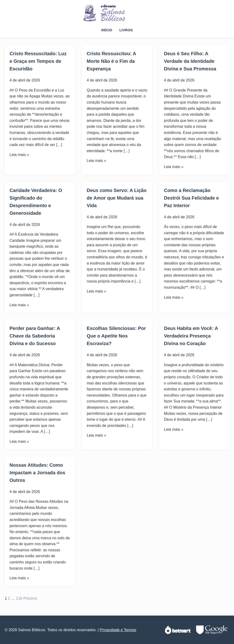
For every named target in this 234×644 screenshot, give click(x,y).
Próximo (30, 598)
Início (107, 30)
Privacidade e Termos (118, 630)
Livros (126, 30)
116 (19, 598)
